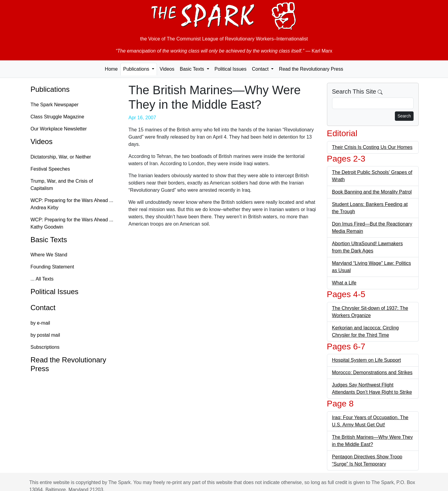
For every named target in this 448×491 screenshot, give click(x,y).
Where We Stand (49, 255)
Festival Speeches (50, 169)
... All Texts (42, 279)
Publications (50, 89)
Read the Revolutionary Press (311, 69)
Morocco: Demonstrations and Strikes (372, 372)
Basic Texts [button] (192, 69)
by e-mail (40, 323)
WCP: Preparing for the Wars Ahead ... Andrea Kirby (72, 204)
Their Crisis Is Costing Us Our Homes (372, 147)
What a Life (344, 283)
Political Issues (231, 69)
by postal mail (45, 335)
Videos (167, 69)
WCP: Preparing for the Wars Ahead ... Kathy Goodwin (72, 223)
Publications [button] (137, 69)
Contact (43, 308)
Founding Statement (52, 267)
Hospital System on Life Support (367, 360)
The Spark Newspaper (54, 105)
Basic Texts (49, 240)
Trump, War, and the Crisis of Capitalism (62, 185)
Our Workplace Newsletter (59, 129)
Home (111, 69)
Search (404, 116)
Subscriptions (45, 347)
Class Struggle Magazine (57, 117)
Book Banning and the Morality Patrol (372, 192)
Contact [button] (261, 69)
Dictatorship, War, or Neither (61, 157)
